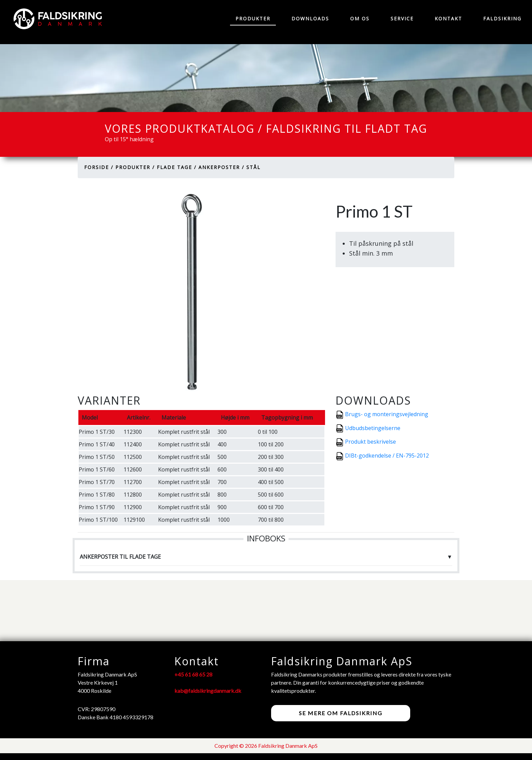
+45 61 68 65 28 (193, 674)
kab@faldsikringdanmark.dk (208, 691)
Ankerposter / (221, 167)
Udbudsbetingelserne (373, 428)
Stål (253, 167)
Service (402, 18)
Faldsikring (502, 18)
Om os (360, 18)
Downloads (310, 18)
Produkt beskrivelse (370, 442)
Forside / (99, 167)
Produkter (253, 18)
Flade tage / (177, 167)
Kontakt (448, 18)
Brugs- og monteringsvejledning (387, 414)
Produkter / (135, 167)
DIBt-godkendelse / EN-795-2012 (387, 456)
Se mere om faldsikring (341, 713)
